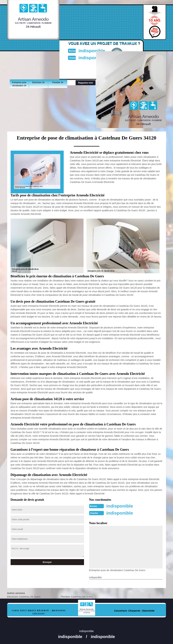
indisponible (94, 50)
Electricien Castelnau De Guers (24, 596)
